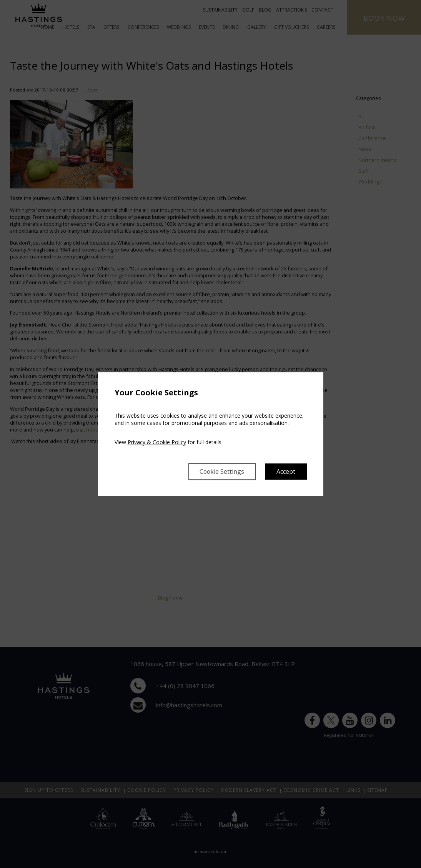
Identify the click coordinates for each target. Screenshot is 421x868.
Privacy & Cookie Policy (157, 442)
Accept (286, 471)
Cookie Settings (221, 471)
